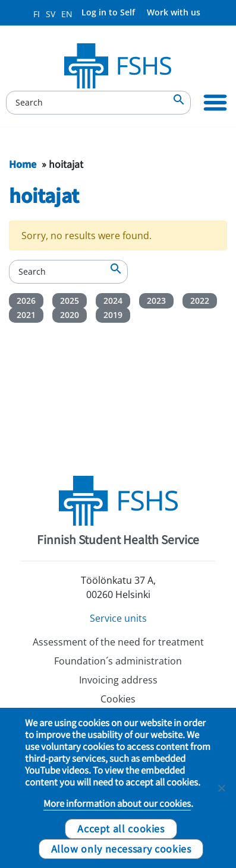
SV (51, 14)
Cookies (118, 699)
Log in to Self (108, 12)
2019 (113, 315)
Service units (118, 618)
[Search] (98, 103)
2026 (26, 301)
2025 (70, 301)
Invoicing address (118, 680)
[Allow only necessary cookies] (221, 788)
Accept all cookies (121, 828)
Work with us (174, 12)
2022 (200, 301)
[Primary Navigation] (215, 103)
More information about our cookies (117, 803)
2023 (156, 301)
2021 (26, 315)
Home (23, 164)
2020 (70, 315)
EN (67, 14)
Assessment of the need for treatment (118, 642)
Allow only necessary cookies (121, 848)
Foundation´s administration (118, 661)
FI (37, 14)
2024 (113, 301)
